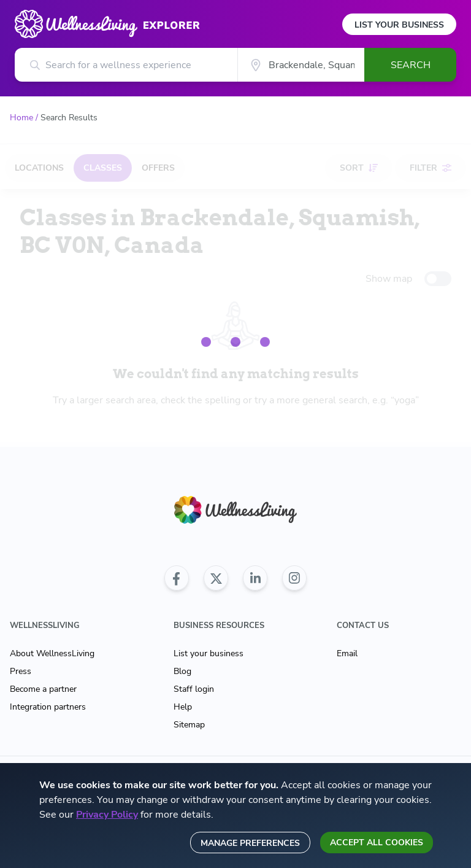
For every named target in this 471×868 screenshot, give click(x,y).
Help (183, 707)
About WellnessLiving (52, 653)
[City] (301, 65)
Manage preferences (250, 843)
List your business (209, 653)
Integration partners (48, 707)
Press (21, 671)
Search (411, 65)
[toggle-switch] (438, 279)
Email (347, 653)
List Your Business (399, 25)
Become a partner (43, 689)
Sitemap (189, 725)
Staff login (194, 689)
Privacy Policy (107, 815)
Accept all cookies (377, 843)
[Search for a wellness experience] (126, 65)
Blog (182, 671)
